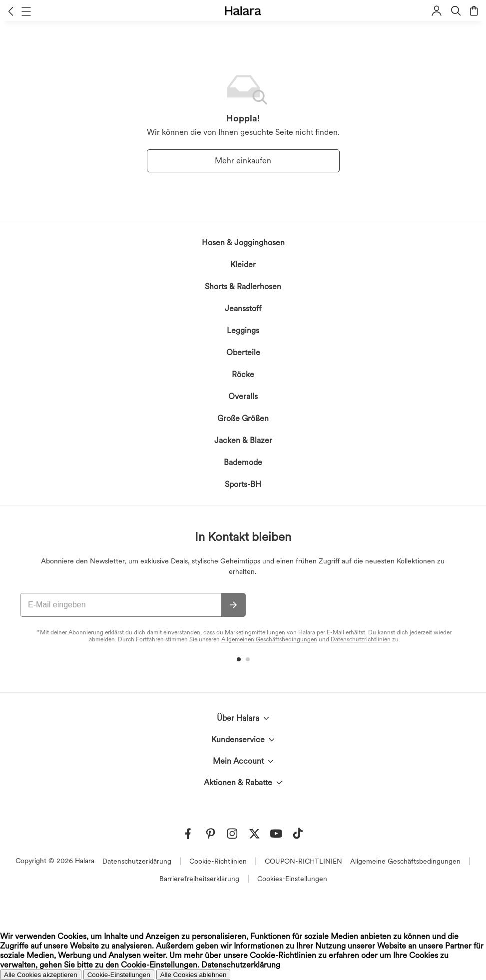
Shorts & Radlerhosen (243, 286)
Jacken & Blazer (243, 440)
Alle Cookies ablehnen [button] (194, 975)
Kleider (243, 264)
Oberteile (243, 352)
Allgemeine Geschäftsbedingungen (405, 861)
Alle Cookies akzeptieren (41, 975)
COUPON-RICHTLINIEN (303, 861)
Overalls (243, 396)
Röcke (243, 374)
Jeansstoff (243, 308)
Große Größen (243, 418)
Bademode (243, 462)
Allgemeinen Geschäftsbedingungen (269, 639)
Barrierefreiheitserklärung (199, 879)
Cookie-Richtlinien (218, 861)
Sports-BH (243, 484)
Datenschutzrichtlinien (361, 639)
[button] (11, 11)
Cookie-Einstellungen (119, 975)
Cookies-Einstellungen (292, 879)
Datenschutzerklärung (137, 861)
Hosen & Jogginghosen (243, 243)
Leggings (243, 330)
